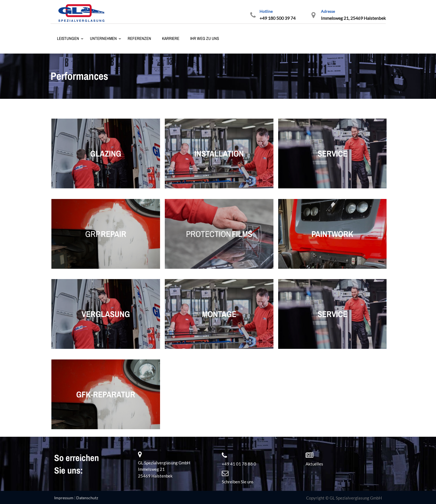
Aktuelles (314, 464)
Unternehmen (103, 38)
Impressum (64, 498)
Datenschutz (87, 498)
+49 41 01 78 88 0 (239, 464)
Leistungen (68, 38)
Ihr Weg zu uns (204, 38)
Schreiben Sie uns (238, 482)
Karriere (170, 38)
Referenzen (139, 38)
